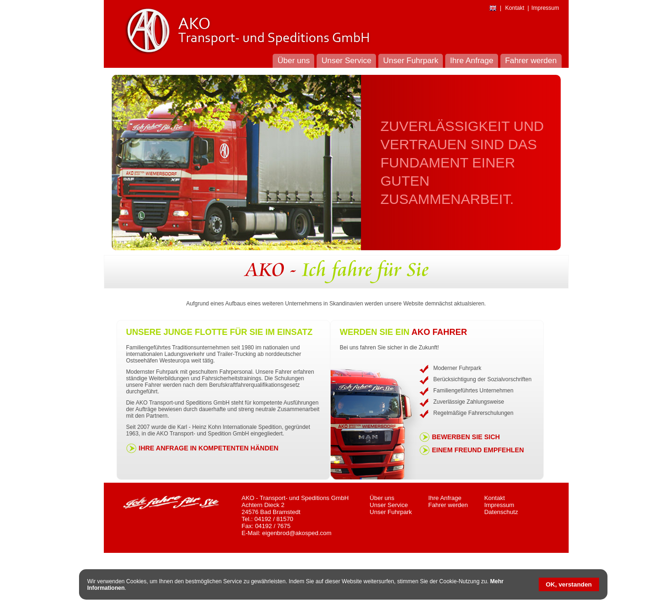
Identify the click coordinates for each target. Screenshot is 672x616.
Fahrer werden (448, 505)
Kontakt (494, 498)
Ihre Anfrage (445, 498)
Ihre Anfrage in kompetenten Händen (209, 448)
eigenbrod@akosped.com (297, 533)
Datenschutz (501, 512)
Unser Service (389, 505)
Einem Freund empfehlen (478, 450)
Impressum (499, 505)
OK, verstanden (569, 584)
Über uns (382, 498)
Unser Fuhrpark (391, 512)
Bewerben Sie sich (466, 437)
